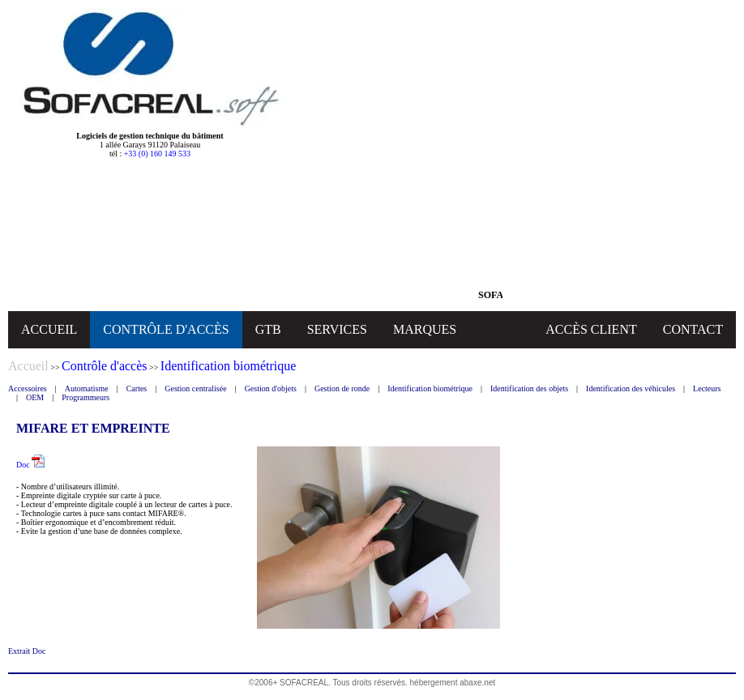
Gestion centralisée (195, 388)
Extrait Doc (27, 651)
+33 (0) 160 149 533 (157, 154)
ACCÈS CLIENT (591, 329)
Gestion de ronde (342, 388)
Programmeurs (86, 397)
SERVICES (337, 329)
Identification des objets (529, 388)
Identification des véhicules (631, 388)
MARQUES (425, 329)
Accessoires (28, 388)
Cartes (137, 388)
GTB (268, 329)
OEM (35, 397)
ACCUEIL (49, 329)
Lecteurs (707, 388)
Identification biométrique (430, 388)
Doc (30, 465)
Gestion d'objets (271, 388)
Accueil (28, 366)
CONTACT (693, 329)
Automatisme (87, 388)
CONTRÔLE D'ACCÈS (166, 329)
